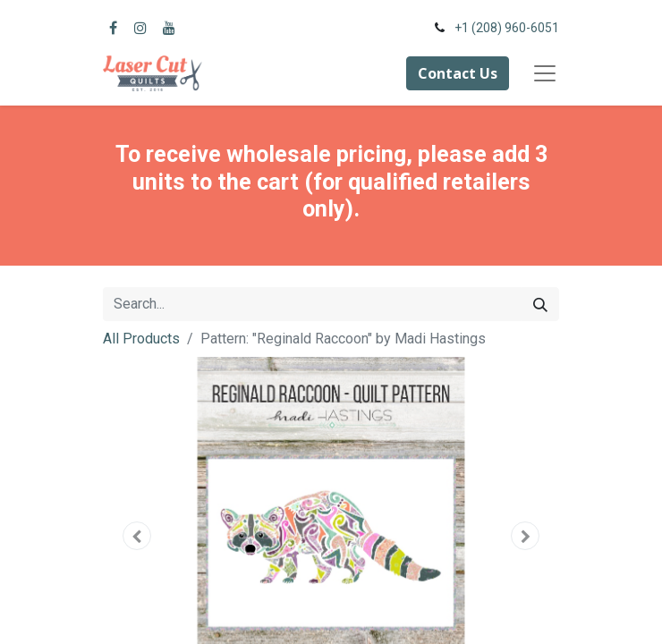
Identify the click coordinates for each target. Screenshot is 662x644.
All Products (141, 339)
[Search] (540, 304)
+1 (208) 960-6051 (507, 28)
